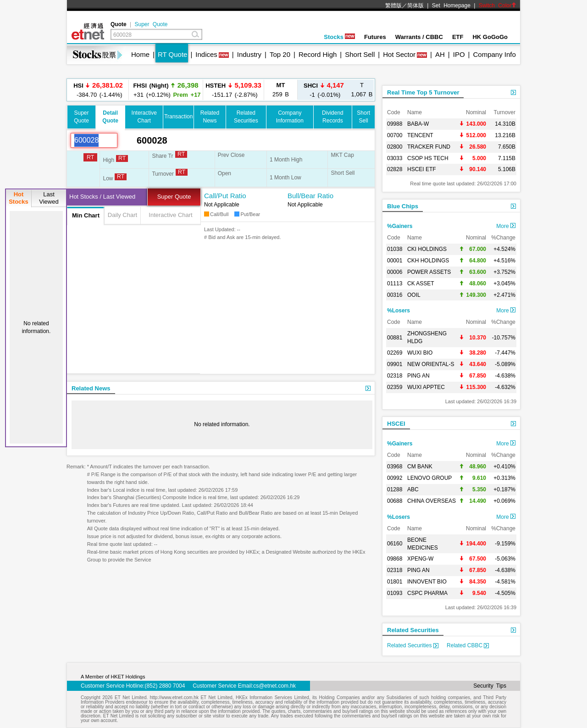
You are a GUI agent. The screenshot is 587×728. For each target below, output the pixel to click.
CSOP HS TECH (428, 158)
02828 (395, 169)
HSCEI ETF (422, 169)
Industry (249, 54)
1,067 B (362, 90)
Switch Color (498, 6)
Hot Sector (399, 54)
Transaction (178, 117)
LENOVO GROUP (429, 478)
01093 (395, 593)
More (506, 226)
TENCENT (420, 135)
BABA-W (418, 124)
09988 (395, 124)
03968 (395, 467)
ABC (413, 489)
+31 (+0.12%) (166, 90)
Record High (318, 54)
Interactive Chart (170, 215)
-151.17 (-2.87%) (233, 90)
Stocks (339, 37)
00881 (395, 338)
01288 (395, 489)
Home (140, 54)
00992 (395, 478)
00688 (395, 501)
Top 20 (280, 54)
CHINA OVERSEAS (432, 501)
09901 (395, 364)
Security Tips (490, 686)
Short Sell (360, 54)
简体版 (415, 6)
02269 (395, 353)
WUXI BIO (420, 353)
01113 (395, 283)
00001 (395, 261)
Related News (91, 388)
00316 (395, 295)
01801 (395, 582)
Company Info (494, 54)
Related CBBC (468, 645)
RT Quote (172, 54)
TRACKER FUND (429, 147)
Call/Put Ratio (225, 196)
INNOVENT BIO (427, 582)
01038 (395, 249)
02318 (395, 376)
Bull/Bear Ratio (310, 196)
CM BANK (420, 467)
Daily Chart (122, 215)
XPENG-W (420, 559)
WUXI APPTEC (426, 387)
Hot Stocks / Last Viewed (102, 197)
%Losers (399, 311)
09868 (395, 559)
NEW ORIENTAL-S (431, 364)
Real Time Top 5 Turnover (423, 92)
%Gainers (400, 226)
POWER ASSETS (429, 272)
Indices (206, 54)
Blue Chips (403, 206)
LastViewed (49, 198)
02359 (395, 387)
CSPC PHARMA (427, 593)
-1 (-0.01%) (324, 90)
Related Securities (413, 630)
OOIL (414, 295)
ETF (458, 37)
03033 (395, 158)
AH (440, 54)
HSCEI (396, 424)
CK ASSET (421, 283)
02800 (395, 147)
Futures (375, 37)
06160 (395, 544)
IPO (459, 54)
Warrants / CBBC (419, 37)
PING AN (418, 376)
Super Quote (151, 24)
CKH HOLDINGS (428, 261)
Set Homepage (451, 6)
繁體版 (393, 6)
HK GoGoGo (490, 37)
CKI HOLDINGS (427, 249)
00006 (395, 272)
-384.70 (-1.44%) (98, 90)
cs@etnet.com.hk (274, 686)
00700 (395, 135)
